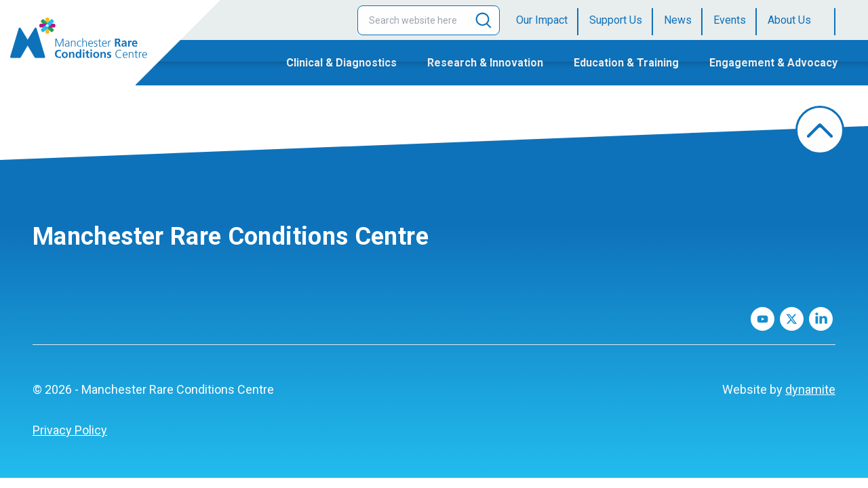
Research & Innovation (485, 63)
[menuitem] (547, 20)
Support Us (616, 20)
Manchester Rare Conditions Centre (231, 237)
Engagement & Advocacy (773, 63)
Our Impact (542, 20)
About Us (789, 20)
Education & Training (626, 63)
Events (730, 20)
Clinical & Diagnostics (341, 63)
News (678, 20)
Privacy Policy (70, 430)
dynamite (810, 389)
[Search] (484, 20)
